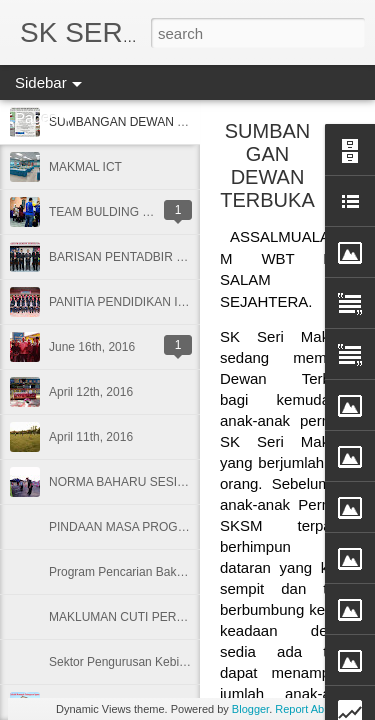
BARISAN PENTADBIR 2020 (126, 257)
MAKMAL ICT (85, 167)
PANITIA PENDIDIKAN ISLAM (129, 302)
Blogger (250, 709)
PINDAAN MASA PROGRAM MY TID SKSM (167, 527)
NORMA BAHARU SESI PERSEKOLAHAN (163, 482)
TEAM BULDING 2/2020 (114, 212)
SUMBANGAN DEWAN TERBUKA (267, 165)
